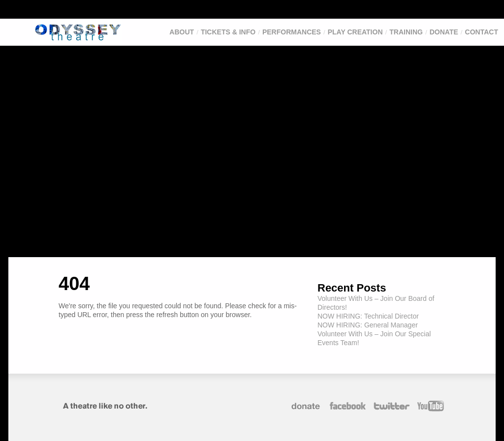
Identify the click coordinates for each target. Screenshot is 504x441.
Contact (482, 32)
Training (406, 32)
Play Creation (355, 32)
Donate (444, 32)
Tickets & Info (228, 32)
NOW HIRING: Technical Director (368, 316)
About (182, 32)
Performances (292, 32)
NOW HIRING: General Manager (368, 325)
